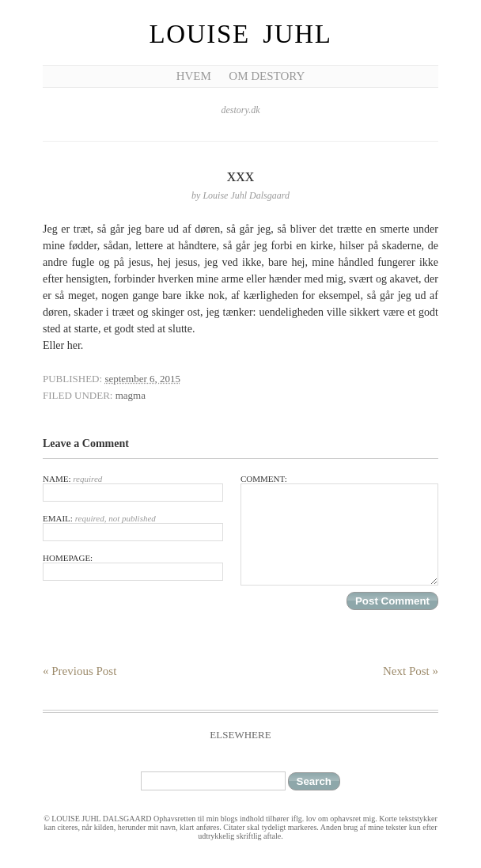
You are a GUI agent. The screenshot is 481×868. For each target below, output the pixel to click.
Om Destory (267, 76)
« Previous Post (80, 671)
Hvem (194, 76)
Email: (133, 527)
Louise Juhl (241, 34)
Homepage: (133, 567)
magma (131, 395)
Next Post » (411, 671)
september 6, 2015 (142, 379)
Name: (133, 488)
